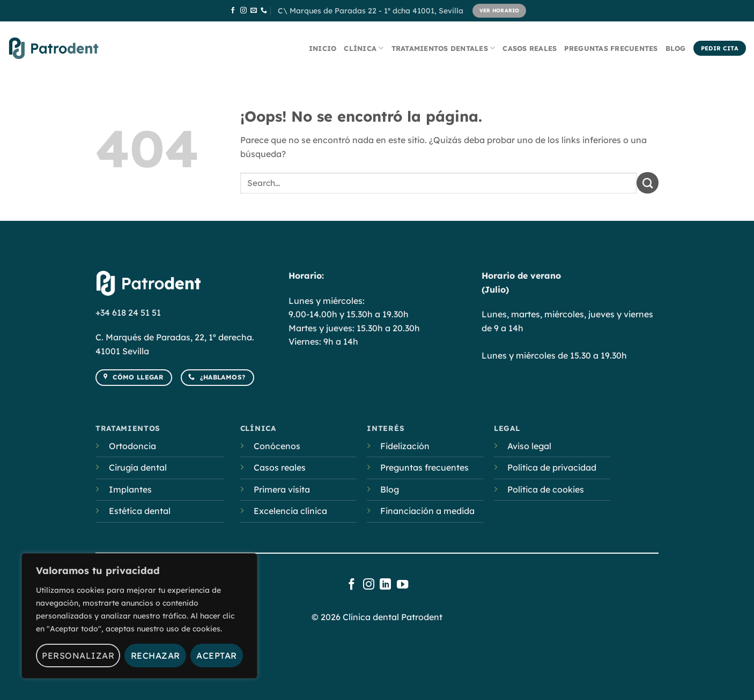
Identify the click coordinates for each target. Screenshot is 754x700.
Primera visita (282, 489)
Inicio (323, 48)
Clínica (364, 48)
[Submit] (648, 183)
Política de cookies (546, 489)
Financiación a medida (427, 511)
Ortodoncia (132, 446)
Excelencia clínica (290, 511)
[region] (139, 616)
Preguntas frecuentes (611, 48)
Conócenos (277, 446)
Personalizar (78, 656)
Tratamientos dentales (443, 48)
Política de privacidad (552, 467)
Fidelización (405, 446)
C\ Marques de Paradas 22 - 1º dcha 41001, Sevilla (371, 11)
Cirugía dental (138, 467)
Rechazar (156, 656)
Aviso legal (529, 446)
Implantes (130, 489)
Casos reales (530, 48)
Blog (676, 48)
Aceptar (216, 656)
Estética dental (140, 511)
